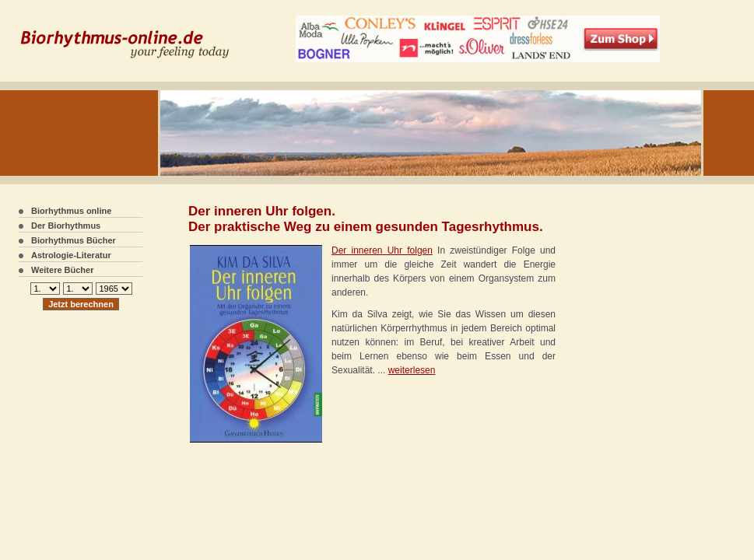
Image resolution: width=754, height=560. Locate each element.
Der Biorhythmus (66, 226)
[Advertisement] (621, 311)
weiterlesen (412, 370)
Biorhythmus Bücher (74, 240)
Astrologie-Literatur (71, 255)
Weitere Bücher (63, 270)
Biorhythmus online (71, 211)
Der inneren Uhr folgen (382, 250)
